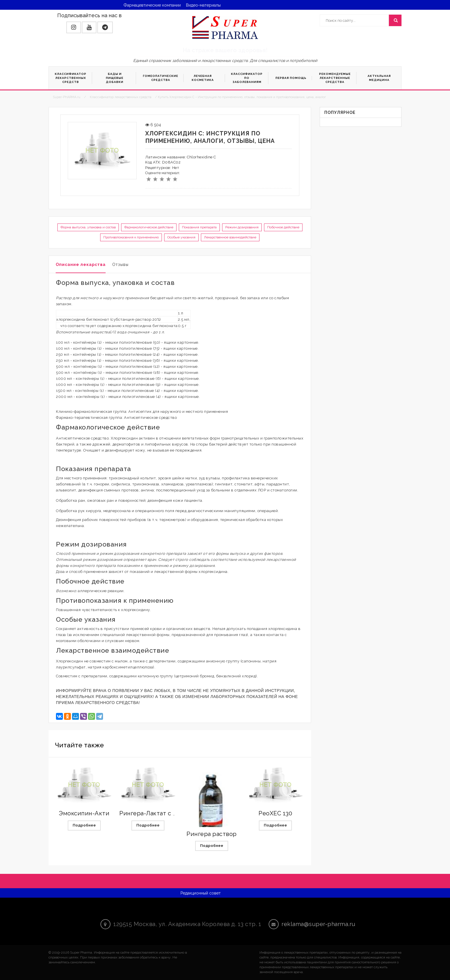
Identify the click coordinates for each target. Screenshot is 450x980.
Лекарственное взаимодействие (230, 237)
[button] (74, 27)
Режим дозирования (242, 227)
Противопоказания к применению (131, 237)
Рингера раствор (212, 834)
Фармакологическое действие (149, 227)
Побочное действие (283, 227)
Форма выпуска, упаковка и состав (88, 227)
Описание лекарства (81, 265)
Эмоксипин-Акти (84, 813)
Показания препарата (199, 227)
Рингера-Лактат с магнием (159, 813)
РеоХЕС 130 (275, 813)
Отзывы (120, 265)
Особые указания (181, 237)
